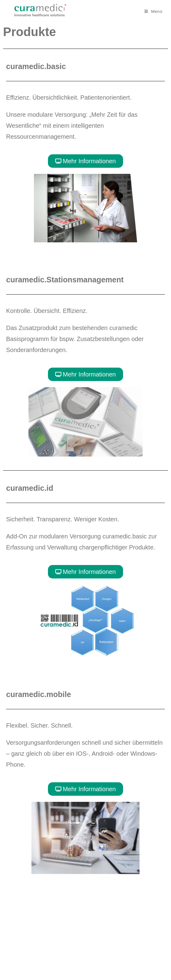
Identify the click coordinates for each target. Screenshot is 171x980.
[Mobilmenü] (153, 11)
